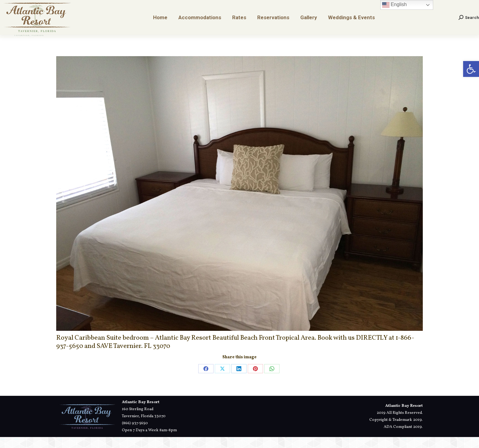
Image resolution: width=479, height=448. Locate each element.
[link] (471, 69)
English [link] (395, 16)
